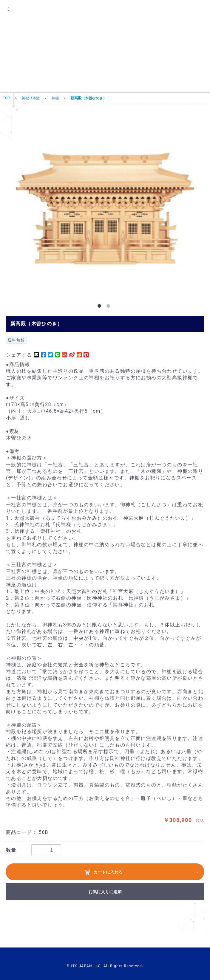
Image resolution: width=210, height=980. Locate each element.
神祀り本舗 (31, 98)
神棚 (55, 98)
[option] (105, 207)
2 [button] (109, 307)
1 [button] (101, 307)
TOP (6, 98)
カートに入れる (104, 873)
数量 (11, 850)
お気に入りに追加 (105, 892)
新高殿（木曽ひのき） (89, 98)
